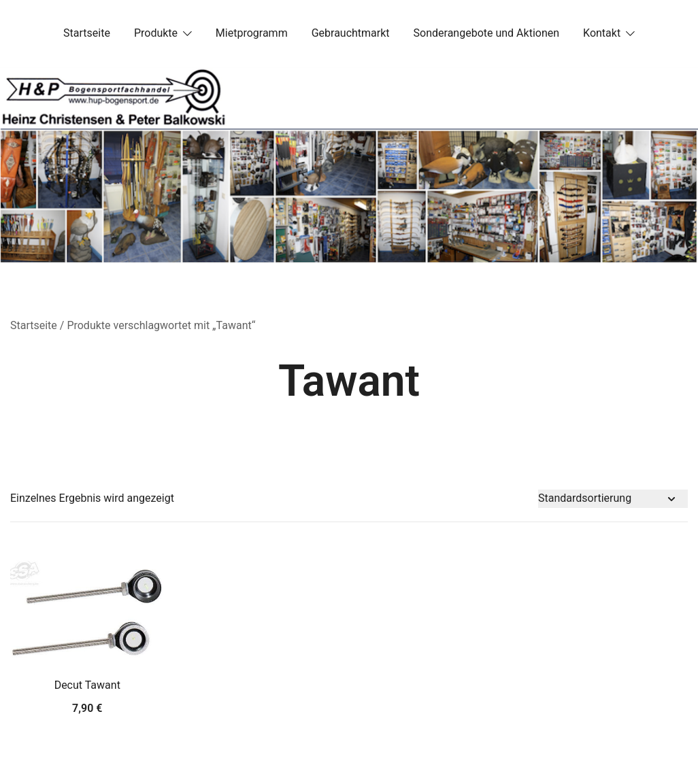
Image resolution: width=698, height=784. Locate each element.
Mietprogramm (252, 33)
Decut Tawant (87, 685)
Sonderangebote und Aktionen (486, 33)
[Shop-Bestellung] (613, 499)
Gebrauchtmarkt (351, 33)
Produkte (156, 33)
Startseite (87, 33)
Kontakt (602, 33)
